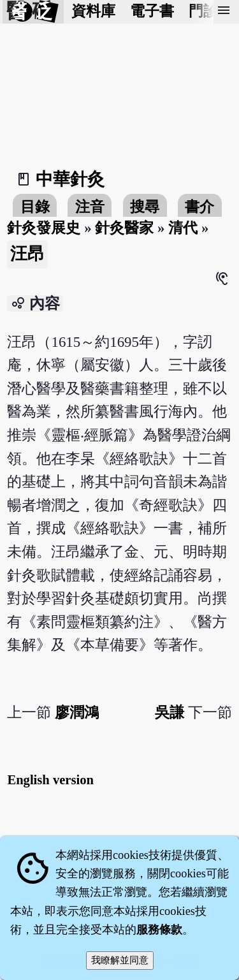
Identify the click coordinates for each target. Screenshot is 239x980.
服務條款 (159, 930)
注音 (90, 207)
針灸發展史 (44, 228)
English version (50, 780)
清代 (183, 228)
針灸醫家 (124, 228)
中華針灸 (70, 179)
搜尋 (145, 207)
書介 (199, 207)
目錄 (35, 207)
